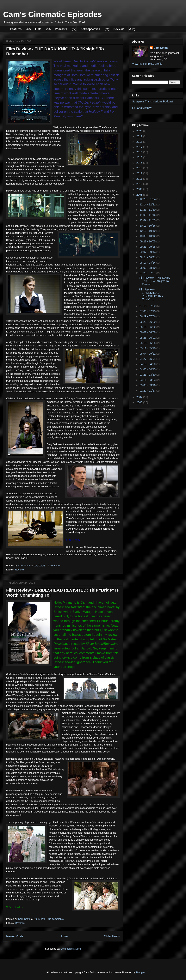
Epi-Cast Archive (142, 108)
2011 (140, 179)
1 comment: (55, 566)
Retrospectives (90, 29)
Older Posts (112, 936)
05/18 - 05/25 (148, 343)
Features (16, 29)
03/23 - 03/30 (148, 375)
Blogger (140, 972)
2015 (140, 157)
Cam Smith (161, 48)
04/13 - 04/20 (148, 364)
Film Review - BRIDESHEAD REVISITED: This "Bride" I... (151, 294)
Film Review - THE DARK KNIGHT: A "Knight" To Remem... (154, 281)
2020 (140, 131)
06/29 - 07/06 (148, 316)
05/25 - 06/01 (148, 338)
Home (64, 936)
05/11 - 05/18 (148, 348)
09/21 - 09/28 (148, 247)
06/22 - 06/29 (148, 322)
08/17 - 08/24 (148, 263)
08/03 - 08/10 (148, 268)
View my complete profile (147, 64)
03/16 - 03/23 (148, 380)
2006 (140, 402)
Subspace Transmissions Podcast (152, 101)
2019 (140, 136)
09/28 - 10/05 (148, 241)
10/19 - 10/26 (148, 226)
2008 (140, 195)
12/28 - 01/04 (148, 199)
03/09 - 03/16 (148, 385)
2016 (140, 152)
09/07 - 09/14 (148, 252)
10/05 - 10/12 (148, 236)
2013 (140, 168)
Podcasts (61, 29)
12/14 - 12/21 (148, 204)
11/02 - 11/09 (148, 220)
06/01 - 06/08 (148, 332)
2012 (140, 173)
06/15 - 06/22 (148, 327)
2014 (140, 163)
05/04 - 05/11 (148, 354)
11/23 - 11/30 (148, 210)
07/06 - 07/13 (148, 311)
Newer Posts (15, 936)
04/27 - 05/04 (148, 359)
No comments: (56, 919)
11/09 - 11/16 (148, 215)
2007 (140, 397)
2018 (140, 142)
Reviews (119, 29)
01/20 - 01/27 (148, 391)
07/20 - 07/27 (148, 273)
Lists (38, 29)
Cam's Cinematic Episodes (53, 14)
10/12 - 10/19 (148, 231)
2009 (140, 189)
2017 (140, 147)
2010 (140, 184)
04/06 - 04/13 (148, 369)
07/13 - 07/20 (148, 306)
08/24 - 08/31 (148, 257)
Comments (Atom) (71, 949)
